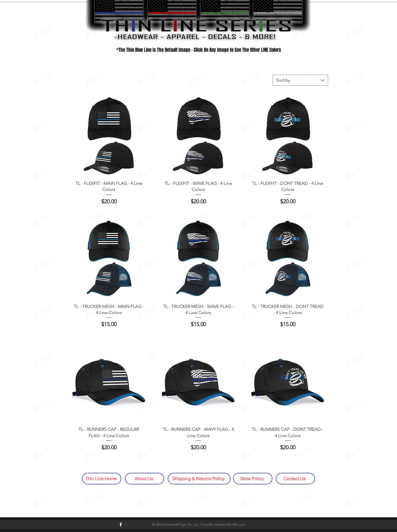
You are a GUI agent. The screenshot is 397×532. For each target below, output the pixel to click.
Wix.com (239, 524)
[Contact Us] (295, 479)
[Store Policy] (253, 479)
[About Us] (145, 479)
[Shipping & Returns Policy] (199, 479)
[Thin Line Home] (102, 479)
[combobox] (300, 80)
